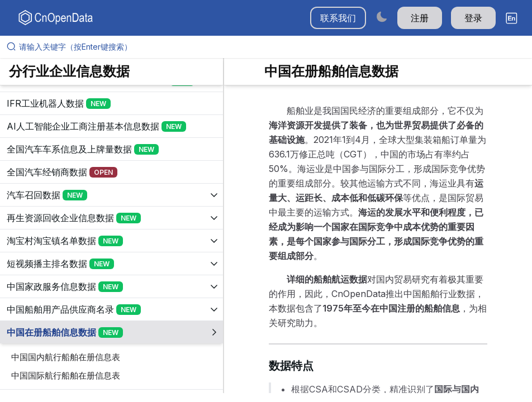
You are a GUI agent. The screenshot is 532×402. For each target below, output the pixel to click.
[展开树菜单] (111, 103)
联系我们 (338, 18)
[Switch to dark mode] (382, 16)
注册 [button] (420, 18)
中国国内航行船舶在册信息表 (66, 357)
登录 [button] (473, 18)
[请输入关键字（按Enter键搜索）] (270, 47)
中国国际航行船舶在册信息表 (66, 375)
